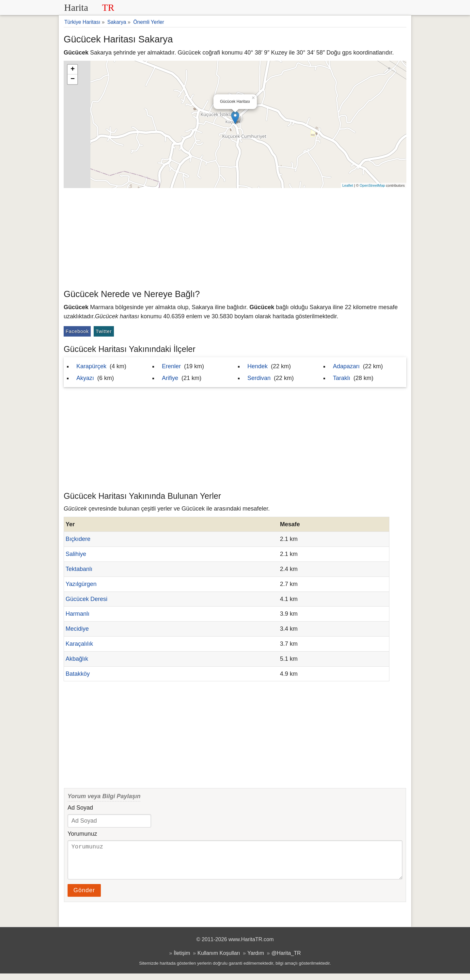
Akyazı (85, 378)
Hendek (258, 366)
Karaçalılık (79, 644)
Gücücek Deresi (86, 599)
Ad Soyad (80, 808)
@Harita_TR (286, 959)
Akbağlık (77, 659)
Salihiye (76, 554)
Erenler (171, 366)
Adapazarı (346, 366)
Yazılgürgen (81, 584)
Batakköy (78, 674)
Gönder (84, 897)
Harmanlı (78, 614)
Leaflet (348, 185)
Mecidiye (77, 629)
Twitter (104, 331)
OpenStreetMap (372, 185)
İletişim (182, 959)
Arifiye (170, 378)
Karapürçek (91, 366)
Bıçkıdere (78, 539)
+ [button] (73, 70)
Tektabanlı (79, 569)
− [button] (73, 79)
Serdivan (259, 378)
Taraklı (342, 378)
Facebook (77, 331)
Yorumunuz (82, 834)
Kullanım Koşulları (219, 959)
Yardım (256, 959)
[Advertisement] (235, 237)
